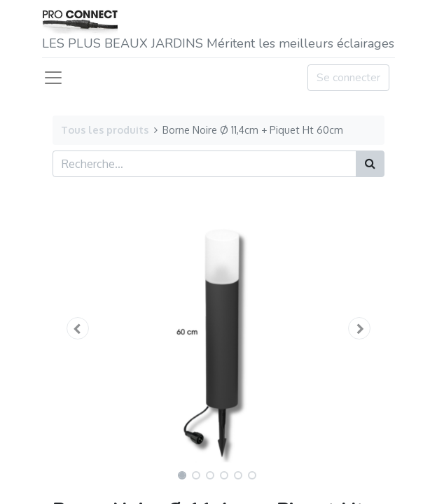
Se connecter (348, 78)
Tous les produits (105, 129)
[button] (77, 328)
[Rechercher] (370, 164)
